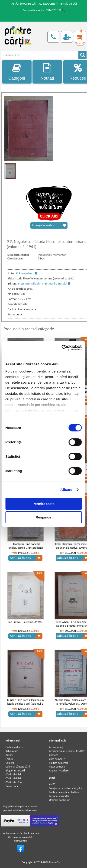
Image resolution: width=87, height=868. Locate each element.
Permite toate (43, 504)
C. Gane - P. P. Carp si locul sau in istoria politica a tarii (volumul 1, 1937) (26, 704)
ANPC (52, 784)
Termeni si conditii (59, 796)
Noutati (47, 72)
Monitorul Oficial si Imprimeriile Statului (44, 283)
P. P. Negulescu (27, 273)
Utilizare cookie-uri (60, 800)
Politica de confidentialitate (64, 792)
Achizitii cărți (56, 747)
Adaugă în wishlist (49, 225)
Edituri (9, 759)
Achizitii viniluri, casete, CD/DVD (67, 751)
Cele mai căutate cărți (18, 767)
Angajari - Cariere (59, 771)
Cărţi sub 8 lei (13, 778)
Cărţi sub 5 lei (13, 774)
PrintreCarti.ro (57, 862)
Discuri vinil (12, 786)
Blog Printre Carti (15, 771)
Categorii (17, 72)
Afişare (66, 490)
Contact (53, 755)
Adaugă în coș (25, 558)
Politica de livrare (59, 763)
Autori (9, 755)
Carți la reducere (15, 747)
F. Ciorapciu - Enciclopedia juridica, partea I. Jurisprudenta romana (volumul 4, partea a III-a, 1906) (26, 550)
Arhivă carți (12, 751)
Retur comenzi (57, 767)
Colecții (10, 763)
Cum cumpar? (57, 759)
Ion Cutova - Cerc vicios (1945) (25, 622)
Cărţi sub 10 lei (14, 782)
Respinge (44, 517)
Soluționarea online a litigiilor (66, 788)
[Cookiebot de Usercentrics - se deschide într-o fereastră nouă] (62, 348)
